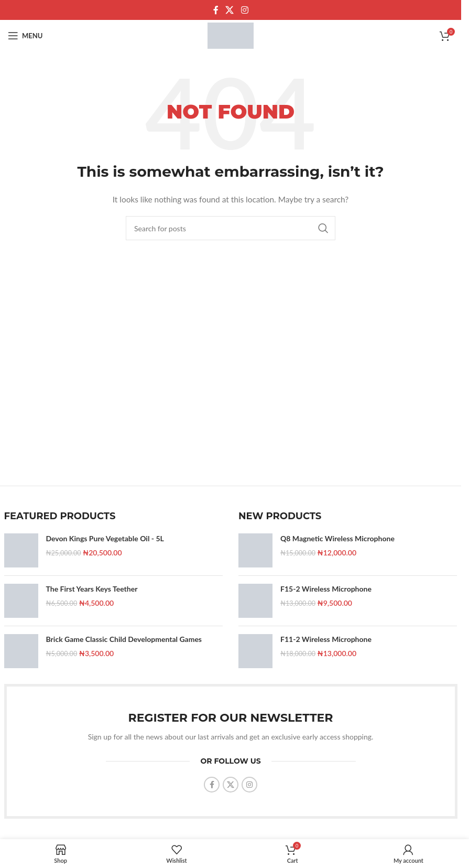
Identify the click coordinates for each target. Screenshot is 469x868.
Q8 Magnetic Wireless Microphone (337, 538)
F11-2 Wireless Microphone (326, 639)
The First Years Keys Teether (92, 589)
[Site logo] (231, 35)
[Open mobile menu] (25, 36)
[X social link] (230, 10)
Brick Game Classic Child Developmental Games (124, 639)
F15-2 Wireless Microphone (326, 589)
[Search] (231, 228)
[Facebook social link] (216, 10)
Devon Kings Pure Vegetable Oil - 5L (105, 538)
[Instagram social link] (244, 10)
